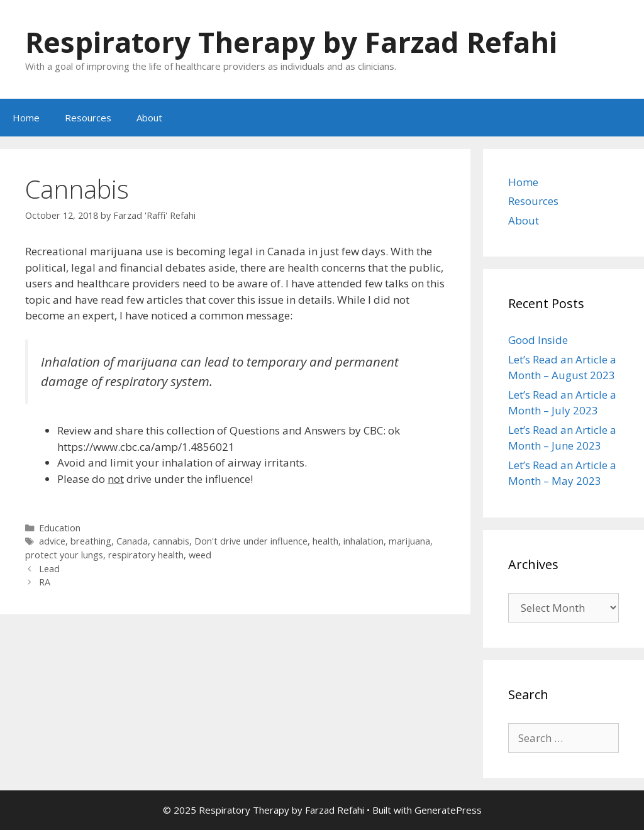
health (325, 541)
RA (45, 582)
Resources (88, 118)
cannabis (171, 541)
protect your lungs (64, 555)
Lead (49, 569)
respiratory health (146, 555)
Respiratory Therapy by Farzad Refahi (291, 42)
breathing (91, 541)
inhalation (364, 541)
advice (52, 541)
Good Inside (538, 340)
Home (26, 118)
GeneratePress (448, 810)
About (149, 118)
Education (60, 528)
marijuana (409, 541)
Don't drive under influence (251, 541)
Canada (132, 541)
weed (200, 555)
